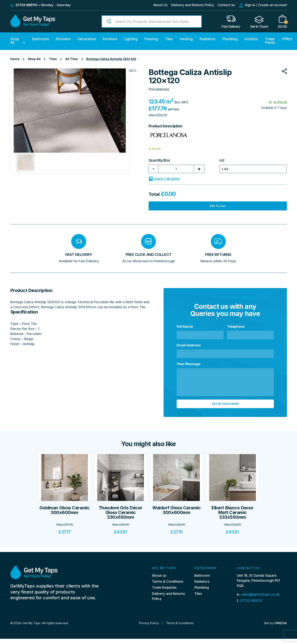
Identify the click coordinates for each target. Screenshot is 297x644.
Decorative (86, 39)
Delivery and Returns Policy (193, 5)
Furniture (110, 39)
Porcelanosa (159, 89)
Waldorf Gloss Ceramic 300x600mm (176, 520)
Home (15, 59)
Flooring (151, 39)
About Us (160, 5)
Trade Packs (270, 41)
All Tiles (72, 59)
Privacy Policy (149, 628)
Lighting (131, 39)
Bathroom (40, 39)
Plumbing (230, 39)
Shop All (15, 41)
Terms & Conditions (168, 587)
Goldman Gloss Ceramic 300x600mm (64, 520)
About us (159, 581)
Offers (287, 39)
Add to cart (218, 209)
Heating (186, 39)
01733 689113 (251, 606)
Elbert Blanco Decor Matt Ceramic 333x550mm (232, 522)
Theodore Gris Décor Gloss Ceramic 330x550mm (121, 522)
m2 (222, 160)
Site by (275, 628)
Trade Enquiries (164, 593)
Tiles (169, 39)
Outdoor (251, 39)
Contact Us (226, 5)
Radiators (207, 39)
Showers (63, 39)
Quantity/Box (159, 160)
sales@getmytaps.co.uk (260, 600)
